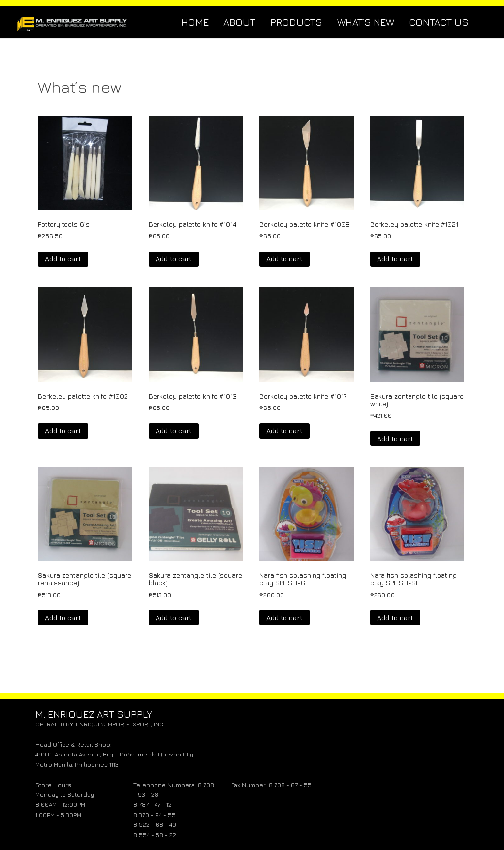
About (239, 22)
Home (195, 22)
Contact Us (439, 22)
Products (296, 22)
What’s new (366, 22)
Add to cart (63, 259)
